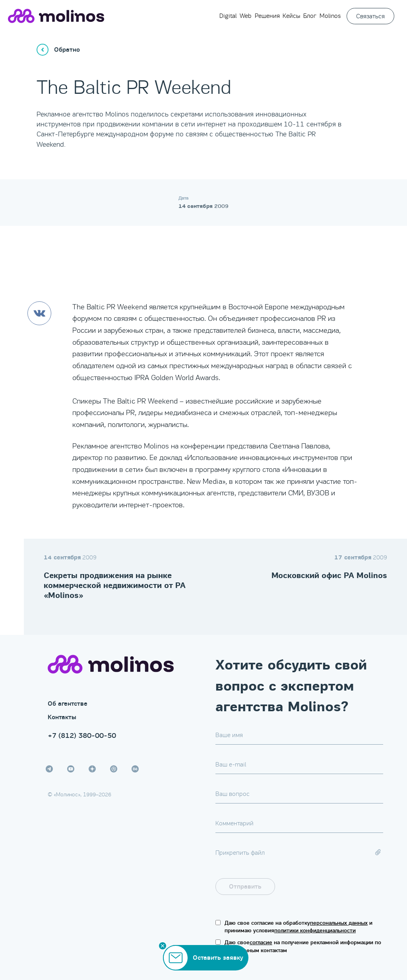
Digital (228, 16)
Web (246, 16)
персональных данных (339, 923)
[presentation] (335, 887)
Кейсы (291, 16)
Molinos (330, 16)
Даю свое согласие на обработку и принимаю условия (298, 927)
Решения (267, 16)
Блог (310, 16)
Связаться (370, 16)
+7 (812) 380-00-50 (82, 735)
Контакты (62, 717)
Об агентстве (68, 704)
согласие (261, 942)
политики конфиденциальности (315, 931)
